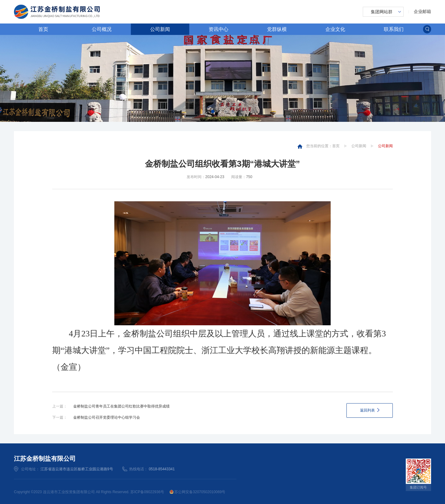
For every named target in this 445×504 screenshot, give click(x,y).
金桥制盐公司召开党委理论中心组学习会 (107, 417)
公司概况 (102, 29)
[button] (213, 111)
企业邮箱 (422, 11)
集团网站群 (382, 12)
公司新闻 (160, 29)
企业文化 (335, 29)
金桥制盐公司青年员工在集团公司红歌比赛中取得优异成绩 (121, 406)
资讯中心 (218, 29)
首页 (43, 29)
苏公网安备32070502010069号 (198, 492)
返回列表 (367, 410)
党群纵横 (277, 29)
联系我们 (394, 29)
